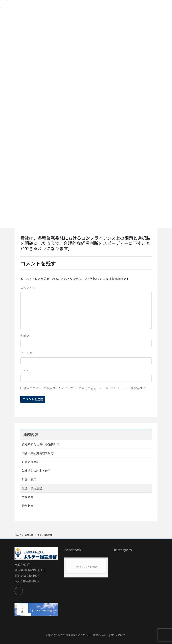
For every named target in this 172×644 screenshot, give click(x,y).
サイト (25, 371)
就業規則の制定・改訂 (36, 471)
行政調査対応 (30, 462)
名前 (25, 336)
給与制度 (28, 506)
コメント (28, 288)
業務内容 (31, 434)
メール (26, 353)
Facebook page (86, 566)
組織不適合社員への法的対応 (41, 444)
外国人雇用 (29, 479)
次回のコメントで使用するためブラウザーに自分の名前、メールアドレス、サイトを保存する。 (86, 388)
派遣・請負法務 (32, 488)
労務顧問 (28, 497)
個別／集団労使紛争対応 (38, 453)
